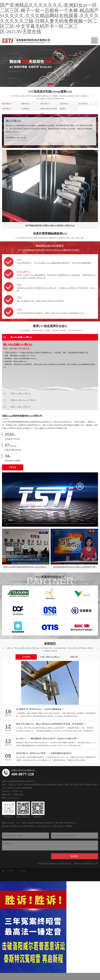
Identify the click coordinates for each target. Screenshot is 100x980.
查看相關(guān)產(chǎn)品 (16, 138)
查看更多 (13, 467)
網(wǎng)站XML (44, 826)
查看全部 (74, 657)
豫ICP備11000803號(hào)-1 (66, 823)
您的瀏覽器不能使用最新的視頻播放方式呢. (50, 500)
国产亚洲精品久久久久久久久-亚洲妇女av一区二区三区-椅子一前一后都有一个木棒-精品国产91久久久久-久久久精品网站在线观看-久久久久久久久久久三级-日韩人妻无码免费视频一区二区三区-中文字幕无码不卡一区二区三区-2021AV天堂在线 (49, 18)
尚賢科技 (69, 826)
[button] (50, 84)
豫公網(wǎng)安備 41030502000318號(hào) (19, 826)
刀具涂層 (22, 871)
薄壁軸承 (11, 871)
